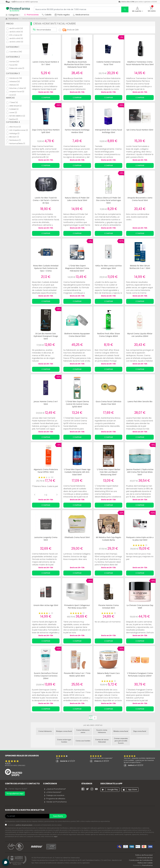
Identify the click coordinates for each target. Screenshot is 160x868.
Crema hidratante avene (83, 731)
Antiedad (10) (15, 81)
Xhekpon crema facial (64, 731)
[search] (125, 9)
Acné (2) (13, 95)
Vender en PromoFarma (55, 802)
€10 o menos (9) (16, 35)
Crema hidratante (45, 731)
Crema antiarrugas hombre (64, 741)
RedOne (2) (14, 119)
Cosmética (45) (16, 52)
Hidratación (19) (16, 78)
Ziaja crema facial (140, 731)
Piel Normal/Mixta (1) (17, 144)
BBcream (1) (14, 137)
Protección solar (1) (17, 68)
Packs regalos (62, 15)
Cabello (47, 15)
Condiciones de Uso (145, 858)
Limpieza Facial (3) (17, 92)
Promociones (31, 15)
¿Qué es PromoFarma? (55, 789)
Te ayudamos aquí (15, 794)
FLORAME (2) (14, 109)
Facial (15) (13, 65)
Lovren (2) (13, 113)
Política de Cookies (145, 863)
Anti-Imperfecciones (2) (19, 130)
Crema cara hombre (83, 741)
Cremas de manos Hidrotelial (102, 741)
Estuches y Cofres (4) (18, 88)
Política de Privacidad (144, 855)
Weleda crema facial (121, 731)
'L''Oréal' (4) (14, 102)
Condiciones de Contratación (141, 860)
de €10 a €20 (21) (16, 28)
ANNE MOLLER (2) (15, 106)
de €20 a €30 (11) (16, 32)
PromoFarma (147, 865)
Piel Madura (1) (15, 140)
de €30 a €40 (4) (16, 38)
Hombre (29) (14, 62)
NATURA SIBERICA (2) (17, 116)
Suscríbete (58, 816)
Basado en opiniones (15, 765)
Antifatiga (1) (14, 133)
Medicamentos (81, 15)
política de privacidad (24, 825)
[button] (137, 9)
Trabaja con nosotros (54, 795)
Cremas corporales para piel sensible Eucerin (121, 741)
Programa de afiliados (54, 799)
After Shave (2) (15, 127)
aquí (56, 836)
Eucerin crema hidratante (102, 731)
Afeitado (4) (14, 85)
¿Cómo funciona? (53, 792)
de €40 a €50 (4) (16, 42)
